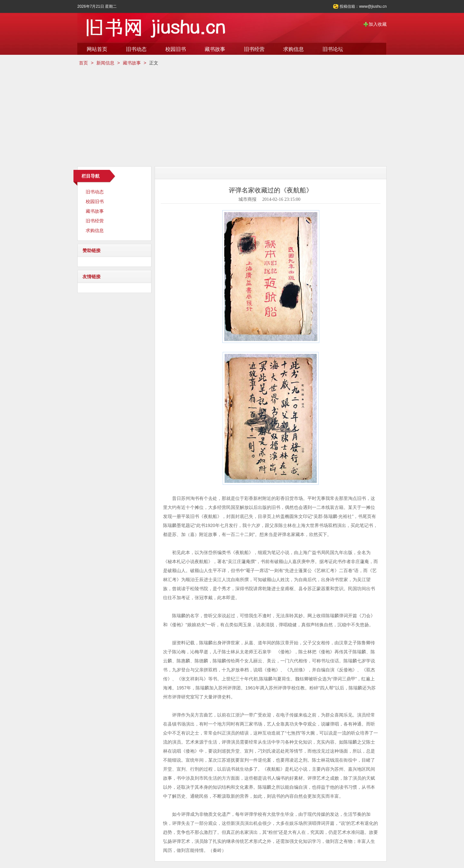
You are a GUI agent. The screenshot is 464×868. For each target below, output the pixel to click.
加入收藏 (378, 24)
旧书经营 (254, 49)
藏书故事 (215, 49)
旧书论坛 (333, 49)
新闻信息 (105, 63)
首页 (83, 63)
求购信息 (294, 49)
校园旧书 (176, 49)
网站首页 (97, 49)
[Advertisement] (232, 116)
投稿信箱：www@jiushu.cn (363, 6)
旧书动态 (136, 49)
